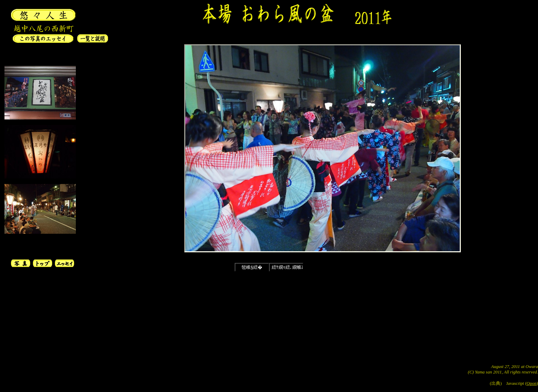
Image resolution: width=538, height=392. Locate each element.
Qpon (532, 383)
